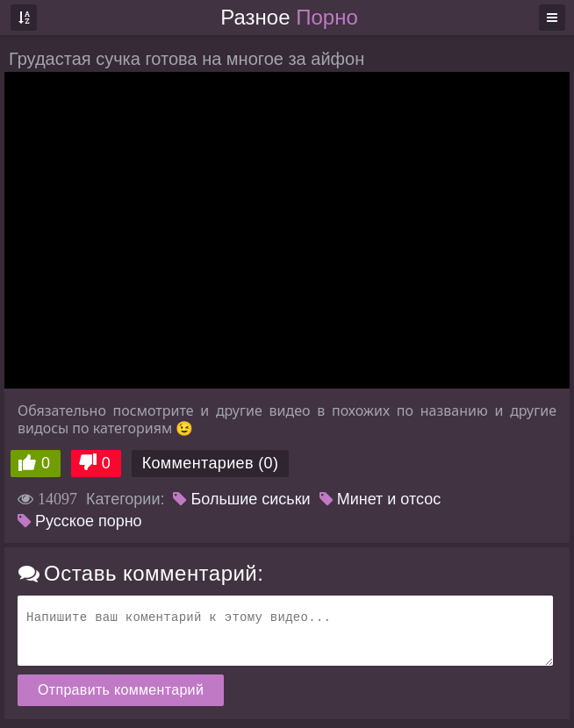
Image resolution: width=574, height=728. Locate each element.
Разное (289, 17)
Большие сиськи (241, 499)
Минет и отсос (380, 499)
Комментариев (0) (211, 463)
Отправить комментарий (121, 690)
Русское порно (80, 521)
